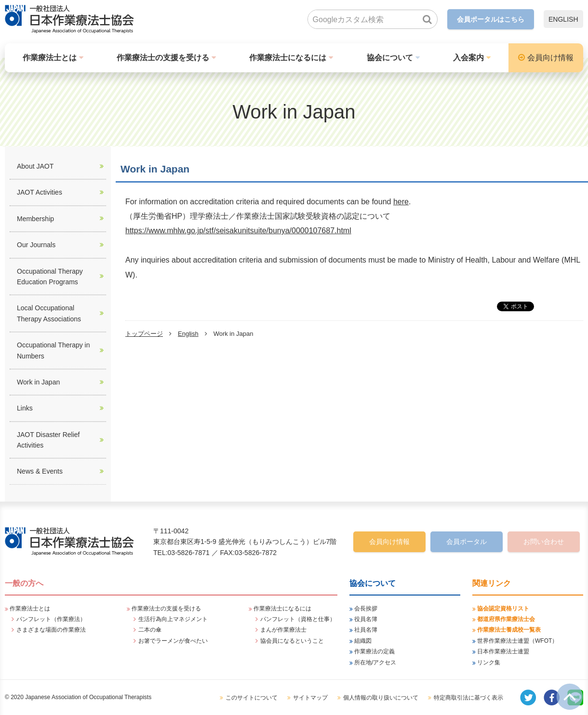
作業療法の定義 (374, 651)
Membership (35, 219)
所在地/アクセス (375, 662)
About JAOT (35, 166)
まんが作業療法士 (283, 630)
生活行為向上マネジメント (173, 619)
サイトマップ (310, 698)
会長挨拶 (366, 609)
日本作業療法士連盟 (503, 651)
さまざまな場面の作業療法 (51, 630)
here (401, 202)
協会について (390, 58)
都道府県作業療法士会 (506, 619)
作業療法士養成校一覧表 (509, 630)
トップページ (144, 334)
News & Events (40, 471)
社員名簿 (366, 630)
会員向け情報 (550, 58)
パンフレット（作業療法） (51, 619)
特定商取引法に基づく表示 (468, 698)
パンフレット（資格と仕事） (298, 619)
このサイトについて (252, 698)
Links (25, 408)
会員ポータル (467, 542)
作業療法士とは (50, 58)
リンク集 (489, 662)
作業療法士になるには (288, 58)
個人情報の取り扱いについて (381, 698)
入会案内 (468, 58)
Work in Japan (38, 382)
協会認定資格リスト (503, 609)
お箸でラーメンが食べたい (173, 641)
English (188, 334)
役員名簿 (366, 619)
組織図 (363, 641)
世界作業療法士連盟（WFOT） (517, 641)
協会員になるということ (292, 641)
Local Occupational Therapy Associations (49, 313)
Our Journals (36, 245)
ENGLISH (563, 19)
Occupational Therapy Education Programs (50, 277)
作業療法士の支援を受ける (163, 58)
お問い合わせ (544, 542)
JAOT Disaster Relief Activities (48, 440)
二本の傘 (150, 630)
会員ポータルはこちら (491, 19)
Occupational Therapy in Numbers (53, 350)
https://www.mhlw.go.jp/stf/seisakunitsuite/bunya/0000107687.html (238, 231)
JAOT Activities (40, 192)
